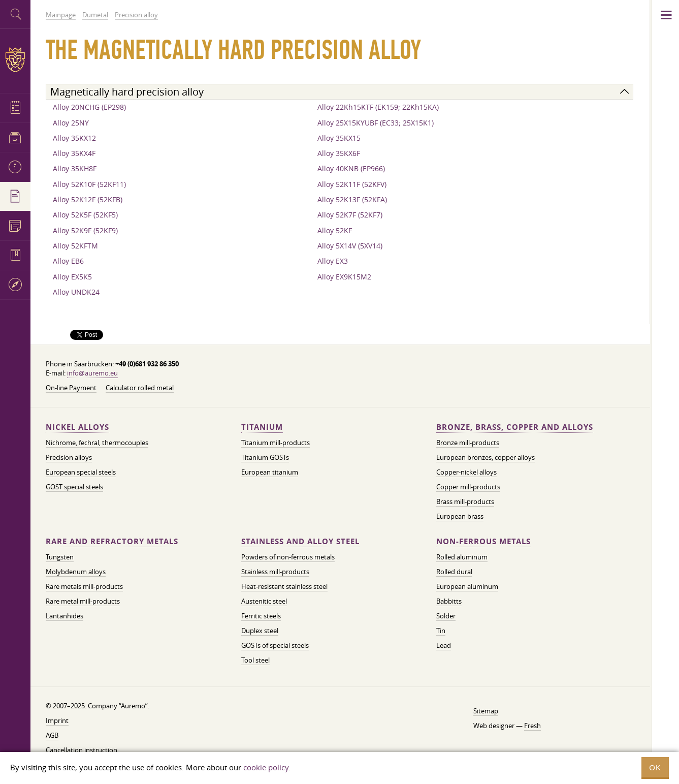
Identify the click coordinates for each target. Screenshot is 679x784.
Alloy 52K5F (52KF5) (85, 215)
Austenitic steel (264, 601)
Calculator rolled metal (140, 388)
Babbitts (449, 601)
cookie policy (266, 767)
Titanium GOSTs (265, 457)
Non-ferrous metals (483, 541)
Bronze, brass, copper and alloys (515, 427)
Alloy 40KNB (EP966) (351, 168)
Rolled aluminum (462, 557)
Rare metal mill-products (83, 601)
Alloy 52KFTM (75, 246)
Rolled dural (454, 572)
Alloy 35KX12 (74, 138)
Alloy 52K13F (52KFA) (352, 199)
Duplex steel (260, 631)
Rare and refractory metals (112, 541)
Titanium (262, 427)
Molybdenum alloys (76, 572)
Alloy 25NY (71, 123)
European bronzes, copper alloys (486, 457)
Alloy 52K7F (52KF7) (350, 215)
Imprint (57, 720)
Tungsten (60, 557)
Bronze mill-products (468, 443)
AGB (52, 735)
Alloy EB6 (68, 261)
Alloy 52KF (335, 230)
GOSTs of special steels (275, 645)
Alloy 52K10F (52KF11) (89, 184)
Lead (444, 645)
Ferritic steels (261, 616)
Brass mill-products (465, 501)
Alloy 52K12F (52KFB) (88, 199)
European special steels (81, 472)
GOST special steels (74, 487)
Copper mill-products (468, 487)
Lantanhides (64, 616)
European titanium (270, 472)
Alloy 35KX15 (339, 138)
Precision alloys (69, 457)
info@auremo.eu (92, 373)
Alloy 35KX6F (339, 153)
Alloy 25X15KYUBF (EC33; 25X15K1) (376, 123)
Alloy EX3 (333, 261)
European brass (460, 516)
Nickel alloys (77, 427)
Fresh (532, 726)
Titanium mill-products (276, 443)
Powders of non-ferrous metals (288, 557)
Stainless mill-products (275, 572)
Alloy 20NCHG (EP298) (89, 107)
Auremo (15, 60)
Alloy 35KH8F (75, 168)
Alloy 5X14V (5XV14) (350, 246)
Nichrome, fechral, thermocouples (97, 443)
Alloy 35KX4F (74, 153)
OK (655, 767)
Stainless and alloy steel (300, 541)
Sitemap (486, 711)
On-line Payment (71, 388)
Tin (441, 631)
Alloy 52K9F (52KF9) (85, 230)
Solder (446, 616)
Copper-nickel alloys (466, 472)
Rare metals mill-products (84, 586)
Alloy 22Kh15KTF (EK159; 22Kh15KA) (378, 107)
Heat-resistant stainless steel (284, 586)
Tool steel (255, 660)
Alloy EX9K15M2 (344, 277)
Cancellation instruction (82, 750)
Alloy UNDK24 (76, 292)
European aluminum (467, 586)
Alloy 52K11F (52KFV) (352, 184)
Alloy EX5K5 (72, 277)
